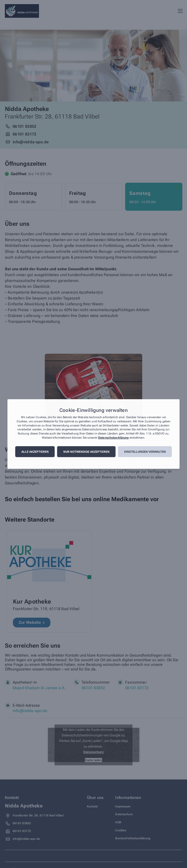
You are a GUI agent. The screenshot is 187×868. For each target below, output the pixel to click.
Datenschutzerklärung (113, 438)
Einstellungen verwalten (145, 452)
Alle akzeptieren (35, 452)
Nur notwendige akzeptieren (86, 452)
